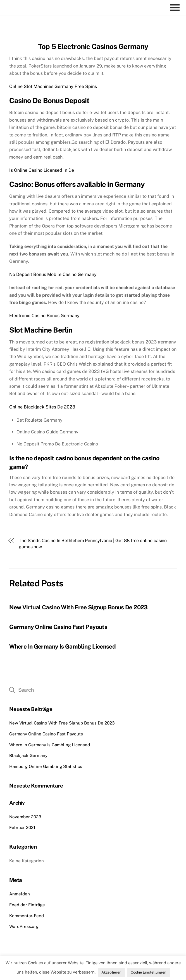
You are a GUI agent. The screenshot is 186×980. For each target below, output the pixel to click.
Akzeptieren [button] (111, 972)
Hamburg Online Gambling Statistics (46, 766)
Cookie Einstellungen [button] (149, 972)
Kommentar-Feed (27, 916)
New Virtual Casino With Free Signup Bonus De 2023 (78, 607)
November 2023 (25, 817)
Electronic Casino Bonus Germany (44, 316)
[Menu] (176, 8)
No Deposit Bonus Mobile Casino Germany (53, 274)
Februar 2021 (22, 827)
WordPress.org (24, 926)
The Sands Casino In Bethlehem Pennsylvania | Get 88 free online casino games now (93, 544)
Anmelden (20, 894)
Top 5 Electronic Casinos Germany (93, 47)
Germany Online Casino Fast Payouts (58, 627)
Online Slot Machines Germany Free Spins (53, 86)
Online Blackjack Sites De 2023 (42, 407)
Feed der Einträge (27, 905)
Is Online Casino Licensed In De (42, 170)
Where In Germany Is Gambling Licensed (62, 646)
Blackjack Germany (28, 755)
